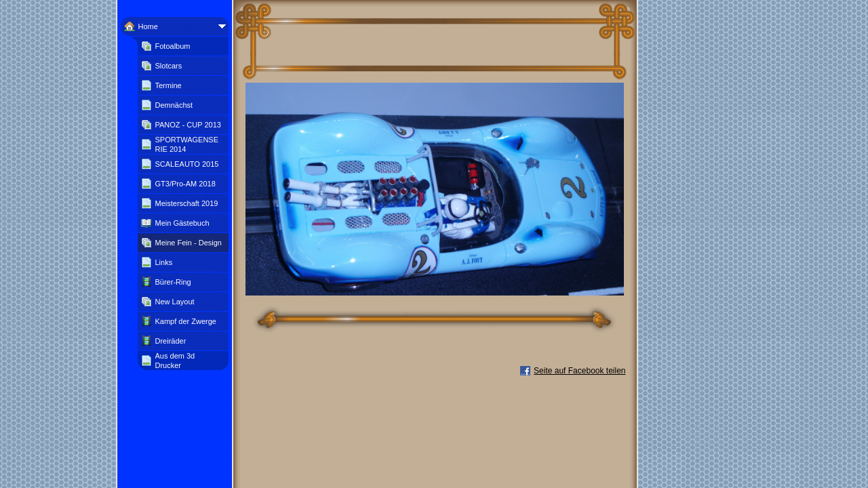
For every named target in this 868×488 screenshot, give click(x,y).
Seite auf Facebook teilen (579, 371)
